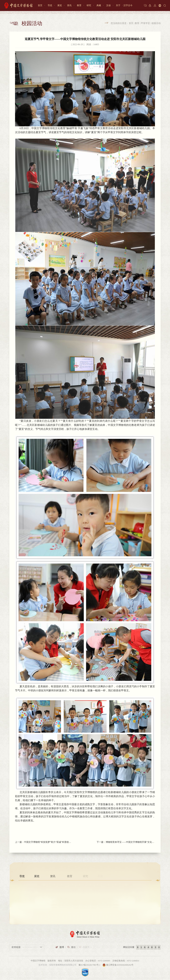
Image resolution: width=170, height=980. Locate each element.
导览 (50, 5)
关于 (118, 5)
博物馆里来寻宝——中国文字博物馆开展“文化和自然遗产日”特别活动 (130, 842)
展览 (60, 5)
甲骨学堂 (145, 23)
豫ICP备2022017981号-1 (89, 965)
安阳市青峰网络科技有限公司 (63, 965)
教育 (79, 5)
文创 (108, 5)
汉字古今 (128, 5)
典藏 (99, 5)
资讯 (69, 5)
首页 (40, 5)
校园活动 (156, 23)
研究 (89, 5)
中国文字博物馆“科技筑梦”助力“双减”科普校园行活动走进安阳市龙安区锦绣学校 (49, 842)
